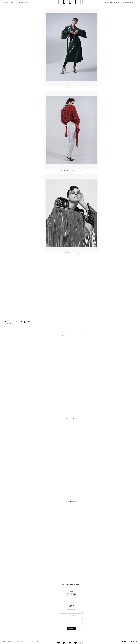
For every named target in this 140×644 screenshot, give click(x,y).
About (37, 641)
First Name (71, 615)
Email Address (71, 610)
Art (16, 3)
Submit (10, 641)
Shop (4, 641)
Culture (21, 3)
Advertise (17, 641)
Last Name (71, 621)
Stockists (24, 641)
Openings (31, 641)
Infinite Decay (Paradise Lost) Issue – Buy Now (119, 2)
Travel (26, 3)
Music (11, 3)
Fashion (5, 3)
